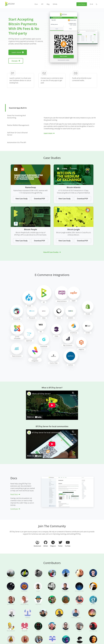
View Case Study (22, 199)
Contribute (15, 509)
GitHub (46, 543)
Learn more (18, 52)
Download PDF (40, 199)
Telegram (53, 543)
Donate (16, 61)
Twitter (60, 543)
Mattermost (37, 544)
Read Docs (15, 494)
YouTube (68, 543)
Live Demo (82, 4)
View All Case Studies (52, 252)
